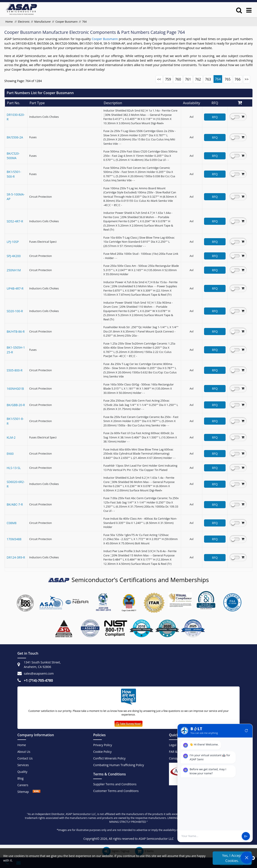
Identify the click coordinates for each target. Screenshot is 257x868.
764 (218, 79)
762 (198, 79)
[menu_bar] (249, 10)
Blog (21, 778)
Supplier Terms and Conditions (115, 784)
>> (247, 79)
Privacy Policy (103, 745)
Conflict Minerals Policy (109, 758)
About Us (24, 752)
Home (22, 745)
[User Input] (210, 836)
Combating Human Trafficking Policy (119, 765)
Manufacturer (43, 22)
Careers (23, 785)
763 (208, 79)
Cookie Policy (102, 752)
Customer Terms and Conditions (116, 791)
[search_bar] (239, 10)
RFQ (215, 117)
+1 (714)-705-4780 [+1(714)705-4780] (38, 680)
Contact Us (25, 758)
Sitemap (25, 792)
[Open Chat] (247, 858)
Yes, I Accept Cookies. (232, 858)
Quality (22, 772)
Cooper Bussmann (66, 22)
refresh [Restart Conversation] (246, 731)
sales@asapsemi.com (39, 673)
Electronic (24, 22)
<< (159, 79)
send (246, 836)
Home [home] (9, 22)
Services (23, 765)
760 (178, 79)
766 (238, 79)
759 (168, 79)
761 (188, 79)
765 (228, 79)
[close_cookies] (253, 858)
